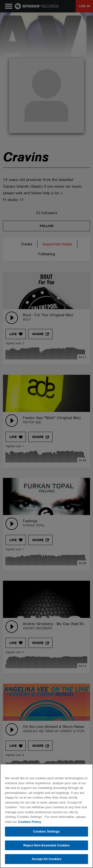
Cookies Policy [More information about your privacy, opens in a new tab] (30, 822)
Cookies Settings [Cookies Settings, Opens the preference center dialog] (47, 831)
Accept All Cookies (47, 859)
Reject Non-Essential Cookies (46, 845)
